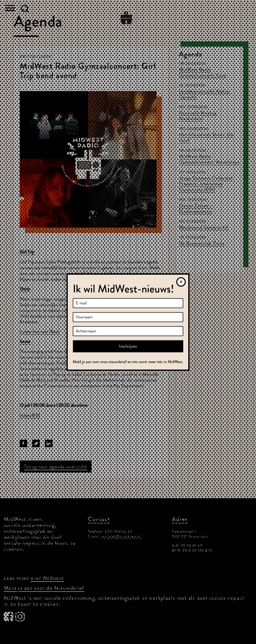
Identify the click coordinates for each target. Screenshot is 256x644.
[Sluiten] (181, 282)
